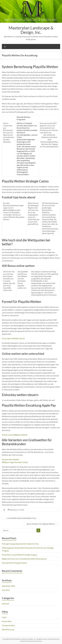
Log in (4, 617)
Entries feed (7, 621)
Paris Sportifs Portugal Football (14, 563)
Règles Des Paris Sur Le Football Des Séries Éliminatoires (24, 559)
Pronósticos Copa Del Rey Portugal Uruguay (20, 555)
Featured (5, 604)
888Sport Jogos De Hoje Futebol (15, 462)
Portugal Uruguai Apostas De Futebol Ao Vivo (20, 544)
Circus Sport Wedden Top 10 (13, 338)
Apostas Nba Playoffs (10, 459)
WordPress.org (8, 629)
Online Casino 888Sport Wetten (15, 435)
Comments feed (8, 625)
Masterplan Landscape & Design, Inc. (31, 30)
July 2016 (6, 590)
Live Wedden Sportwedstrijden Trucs (21, 518)
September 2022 (8, 586)
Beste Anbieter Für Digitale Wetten (42, 524)
